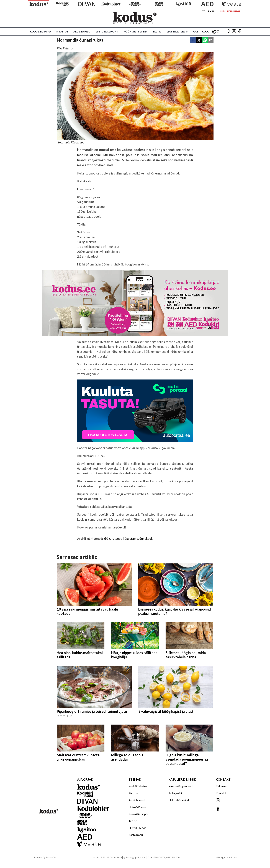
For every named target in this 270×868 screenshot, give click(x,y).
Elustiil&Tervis (177, 31)
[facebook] (193, 40)
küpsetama (131, 539)
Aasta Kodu (201, 31)
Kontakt (221, 793)
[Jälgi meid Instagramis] (234, 31)
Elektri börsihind (179, 800)
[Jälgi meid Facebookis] (239, 31)
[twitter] (199, 40)
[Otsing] (229, 31)
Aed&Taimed (82, 31)
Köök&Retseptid (135, 31)
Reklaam (221, 786)
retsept (117, 539)
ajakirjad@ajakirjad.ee (135, 857)
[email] (211, 40)
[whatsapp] (205, 40)
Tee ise (157, 31)
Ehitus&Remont (107, 31)
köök (107, 539)
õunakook (146, 539)
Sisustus (62, 31)
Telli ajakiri (209, 11)
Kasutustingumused (180, 786)
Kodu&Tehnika (40, 31)
